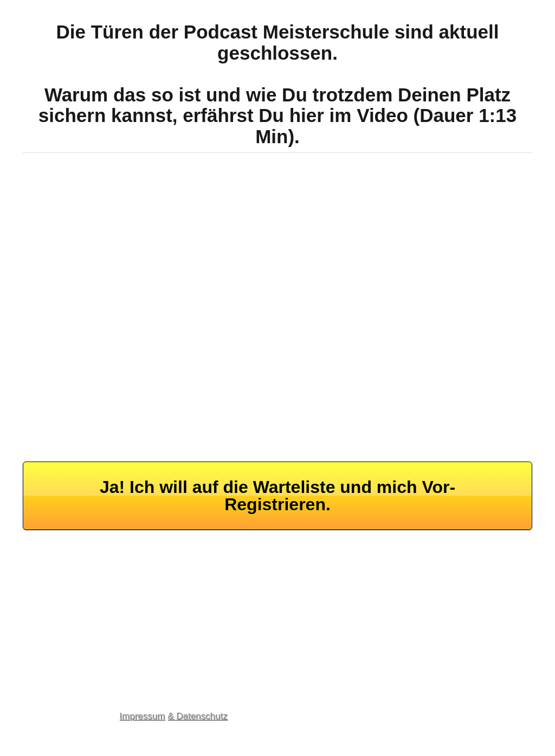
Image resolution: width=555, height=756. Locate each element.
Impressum (142, 716)
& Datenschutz (198, 716)
